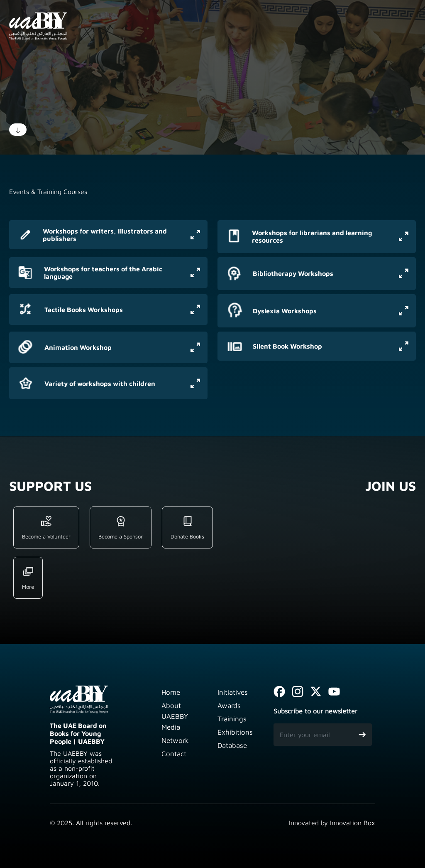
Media (171, 727)
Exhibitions (235, 732)
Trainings (232, 719)
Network (175, 740)
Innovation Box (353, 823)
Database (232, 745)
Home (171, 692)
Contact (174, 754)
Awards (229, 706)
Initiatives (233, 692)
